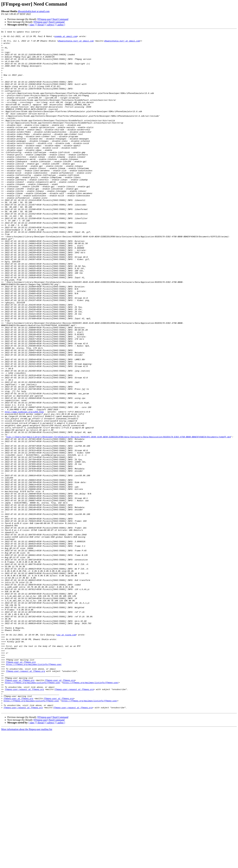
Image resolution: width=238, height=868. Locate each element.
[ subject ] (51, 25)
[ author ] (61, 25)
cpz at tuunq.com (66, 756)
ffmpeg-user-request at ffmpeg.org (25, 799)
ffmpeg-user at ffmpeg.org (21, 789)
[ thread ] (41, 25)
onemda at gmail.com (66, 38)
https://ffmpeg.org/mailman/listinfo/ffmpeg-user (34, 791)
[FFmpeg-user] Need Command (53, 19)
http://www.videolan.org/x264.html (24, 488)
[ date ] (32, 25)
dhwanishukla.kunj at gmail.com (34, 11)
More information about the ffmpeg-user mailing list (27, 865)
